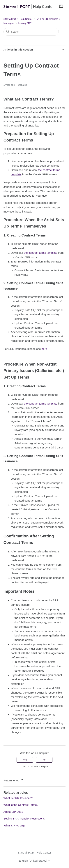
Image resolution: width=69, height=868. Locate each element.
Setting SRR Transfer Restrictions (24, 818)
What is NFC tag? (14, 825)
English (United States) (35, 861)
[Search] (31, 32)
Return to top (14, 780)
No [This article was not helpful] (44, 760)
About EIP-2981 (13, 812)
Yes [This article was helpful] (25, 760)
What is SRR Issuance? (18, 798)
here (44, 349)
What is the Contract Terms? (21, 805)
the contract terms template (41, 253)
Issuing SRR (25, 23)
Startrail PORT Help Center (18, 19)
